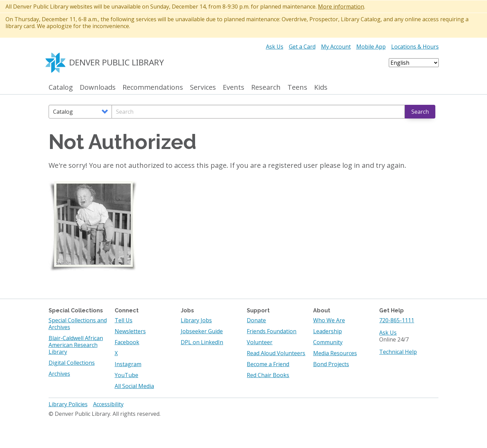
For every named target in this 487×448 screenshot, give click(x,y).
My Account (336, 47)
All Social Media (134, 386)
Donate (256, 320)
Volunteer (260, 342)
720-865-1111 (397, 320)
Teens (297, 88)
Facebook (127, 342)
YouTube (126, 375)
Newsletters (130, 331)
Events (234, 88)
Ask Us (275, 47)
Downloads (98, 88)
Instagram (128, 364)
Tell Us (124, 320)
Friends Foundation (272, 331)
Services (203, 88)
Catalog (61, 88)
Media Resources (335, 353)
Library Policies (68, 404)
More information (341, 7)
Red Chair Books (268, 375)
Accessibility (108, 404)
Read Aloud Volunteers (276, 353)
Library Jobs (196, 320)
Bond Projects (331, 364)
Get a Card (302, 47)
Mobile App (371, 47)
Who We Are (329, 320)
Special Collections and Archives (78, 324)
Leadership (328, 331)
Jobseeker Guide (202, 331)
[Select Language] (414, 63)
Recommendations (153, 88)
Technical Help (398, 352)
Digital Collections (72, 363)
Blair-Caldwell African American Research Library (76, 345)
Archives (59, 374)
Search (420, 112)
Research (266, 88)
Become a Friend (268, 364)
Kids (321, 88)
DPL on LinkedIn (202, 342)
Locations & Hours (415, 47)
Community (328, 342)
